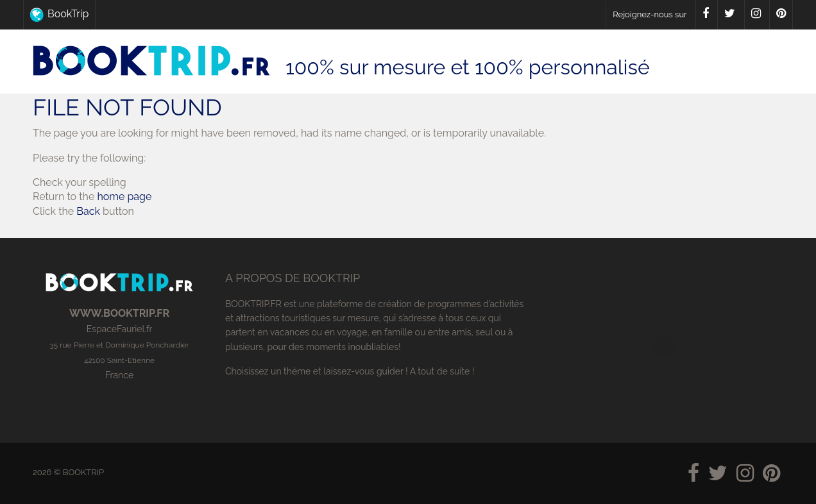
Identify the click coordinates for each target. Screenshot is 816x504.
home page (124, 197)
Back (88, 211)
